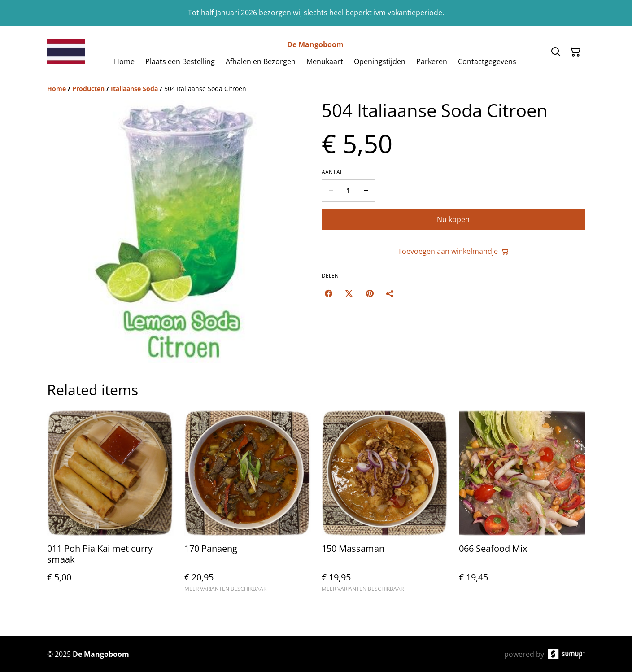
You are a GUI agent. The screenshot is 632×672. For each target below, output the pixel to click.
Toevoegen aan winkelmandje (453, 251)
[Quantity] (349, 191)
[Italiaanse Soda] (134, 89)
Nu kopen (453, 219)
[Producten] (88, 89)
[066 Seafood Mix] (522, 505)
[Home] (57, 89)
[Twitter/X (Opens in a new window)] (349, 293)
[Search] (556, 52)
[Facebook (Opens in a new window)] (328, 293)
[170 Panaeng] (248, 505)
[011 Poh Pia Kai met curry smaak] (110, 505)
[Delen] (390, 293)
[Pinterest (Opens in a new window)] (370, 293)
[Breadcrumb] (316, 89)
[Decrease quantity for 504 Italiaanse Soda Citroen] (331, 191)
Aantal (332, 172)
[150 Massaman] (385, 505)
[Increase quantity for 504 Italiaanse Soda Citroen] (366, 191)
